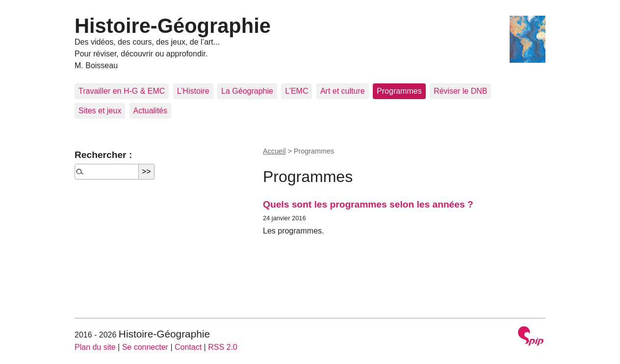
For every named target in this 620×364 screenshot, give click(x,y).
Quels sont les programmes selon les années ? (368, 204)
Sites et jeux (100, 111)
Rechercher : (103, 155)
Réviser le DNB (460, 91)
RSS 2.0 (223, 347)
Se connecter (145, 347)
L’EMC (297, 91)
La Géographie (247, 91)
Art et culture (343, 91)
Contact (188, 347)
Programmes (399, 91)
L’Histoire (193, 91)
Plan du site (95, 347)
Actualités (150, 111)
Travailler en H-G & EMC (122, 91)
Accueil (274, 151)
